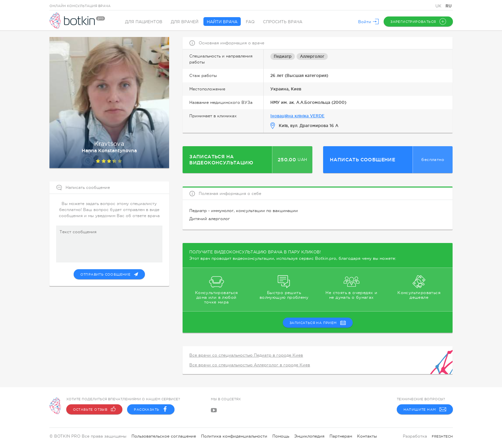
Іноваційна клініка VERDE (297, 116)
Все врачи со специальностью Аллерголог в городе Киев (250, 365)
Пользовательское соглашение (164, 436)
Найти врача (222, 22)
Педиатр (283, 56)
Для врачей (185, 22)
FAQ (250, 22)
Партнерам (341, 436)
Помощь (281, 436)
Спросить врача (283, 22)
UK (439, 6)
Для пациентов (144, 22)
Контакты (367, 436)
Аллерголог (312, 56)
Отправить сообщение (109, 274)
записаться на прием (318, 323)
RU (449, 6)
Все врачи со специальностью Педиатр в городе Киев (246, 355)
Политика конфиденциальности (234, 436)
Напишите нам (425, 409)
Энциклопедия (309, 436)
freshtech (442, 436)
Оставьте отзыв (94, 409)
